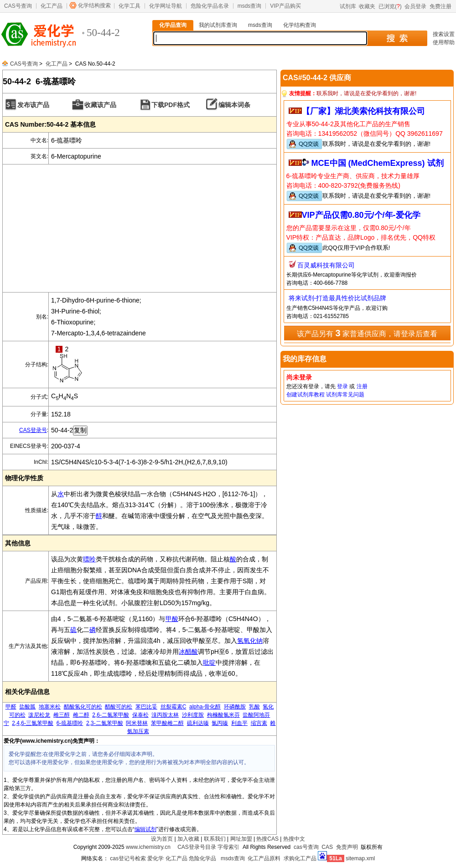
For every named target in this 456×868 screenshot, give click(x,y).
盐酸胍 (27, 707)
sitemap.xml (360, 858)
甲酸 (172, 619)
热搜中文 (294, 839)
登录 (342, 386)
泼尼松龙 (39, 715)
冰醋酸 (188, 652)
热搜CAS (267, 839)
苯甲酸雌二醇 (167, 723)
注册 (362, 386)
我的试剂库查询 (218, 25)
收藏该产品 (100, 105)
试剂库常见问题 (345, 395)
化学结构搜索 (94, 5)
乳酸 (254, 707)
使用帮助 (444, 42)
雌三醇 (62, 715)
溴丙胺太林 (165, 715)
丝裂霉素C (174, 707)
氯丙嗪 (220, 723)
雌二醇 (81, 715)
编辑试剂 (145, 829)
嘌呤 (89, 559)
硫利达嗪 (198, 723)
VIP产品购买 (285, 6)
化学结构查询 (300, 25)
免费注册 (440, 6)
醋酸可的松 (119, 707)
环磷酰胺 (235, 707)
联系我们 (215, 839)
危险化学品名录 (210, 6)
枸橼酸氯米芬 (223, 715)
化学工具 (130, 6)
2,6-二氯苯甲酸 (111, 715)
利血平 (239, 723)
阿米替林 (137, 723)
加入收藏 (188, 839)
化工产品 (52, 6)
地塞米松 (50, 707)
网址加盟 (241, 839)
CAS (327, 847)
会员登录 (415, 6)
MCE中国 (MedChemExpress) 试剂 (378, 163)
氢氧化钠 (250, 641)
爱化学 (155, 858)
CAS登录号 (33, 430)
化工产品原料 (264, 858)
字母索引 (228, 847)
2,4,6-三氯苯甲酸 (33, 723)
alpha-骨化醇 (205, 707)
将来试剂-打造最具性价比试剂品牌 (338, 298)
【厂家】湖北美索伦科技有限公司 (363, 111)
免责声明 (347, 847)
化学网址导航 (166, 6)
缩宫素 (259, 723)
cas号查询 (306, 847)
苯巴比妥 (146, 707)
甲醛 (11, 707)
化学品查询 (173, 25)
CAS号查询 (18, 6)
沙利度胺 (193, 715)
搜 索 (397, 38)
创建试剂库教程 (306, 395)
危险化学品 (202, 858)
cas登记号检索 (128, 858)
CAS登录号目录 (197, 847)
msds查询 (250, 6)
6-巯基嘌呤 (70, 723)
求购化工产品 (300, 858)
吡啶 (209, 663)
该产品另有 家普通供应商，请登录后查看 (367, 333)
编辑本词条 (234, 105)
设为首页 (162, 839)
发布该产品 (33, 105)
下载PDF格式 (171, 105)
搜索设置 (444, 34)
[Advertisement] (140, 228)
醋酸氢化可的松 (83, 707)
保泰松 (140, 715)
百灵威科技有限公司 (326, 265)
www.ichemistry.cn (148, 847)
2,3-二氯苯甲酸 (105, 723)
